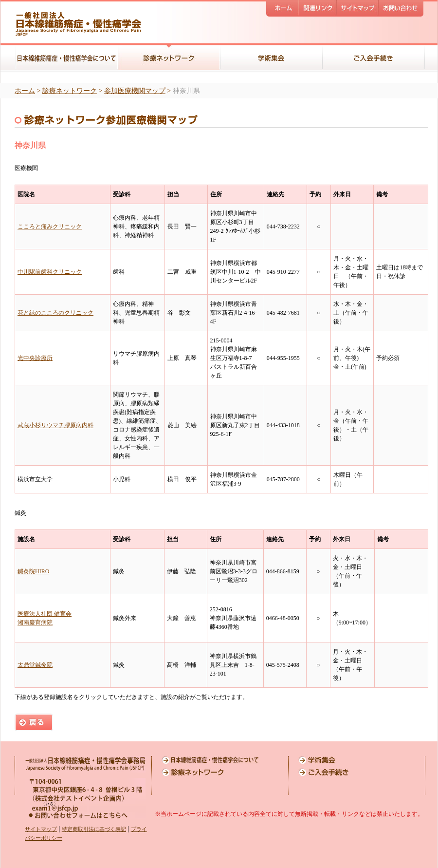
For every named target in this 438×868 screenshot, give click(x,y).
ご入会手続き (347, 772)
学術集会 (347, 760)
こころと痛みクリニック (50, 226)
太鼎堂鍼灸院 (35, 665)
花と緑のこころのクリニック (55, 313)
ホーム (25, 91)
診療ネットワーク (70, 91)
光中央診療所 (35, 358)
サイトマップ (41, 829)
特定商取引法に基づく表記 (94, 829)
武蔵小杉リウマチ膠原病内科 (55, 425)
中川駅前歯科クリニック (50, 272)
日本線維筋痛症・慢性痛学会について (210, 760)
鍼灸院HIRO (33, 571)
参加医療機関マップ (135, 91)
